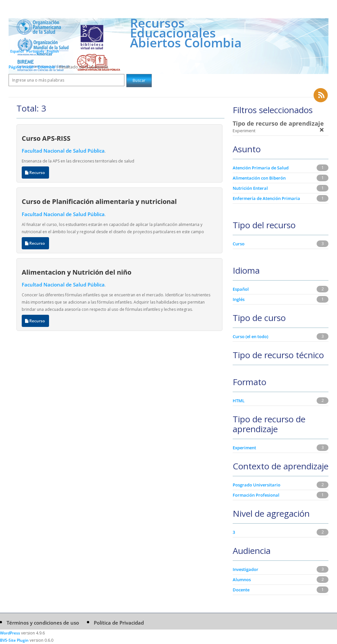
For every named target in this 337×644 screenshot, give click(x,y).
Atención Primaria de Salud (261, 168)
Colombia (47, 67)
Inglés (239, 299)
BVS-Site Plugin (14, 640)
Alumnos (242, 580)
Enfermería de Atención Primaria (266, 198)
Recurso (35, 173)
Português (35, 51)
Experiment (244, 448)
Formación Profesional (256, 495)
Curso (239, 244)
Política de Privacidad (119, 623)
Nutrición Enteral (250, 188)
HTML (239, 401)
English (53, 51)
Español (17, 51)
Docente (241, 590)
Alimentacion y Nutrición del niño (77, 272)
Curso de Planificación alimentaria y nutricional (99, 201)
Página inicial (21, 67)
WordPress (10, 633)
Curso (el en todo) (250, 336)
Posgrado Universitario (257, 485)
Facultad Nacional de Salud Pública (63, 151)
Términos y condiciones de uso (43, 623)
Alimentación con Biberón (259, 178)
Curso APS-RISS (46, 138)
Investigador (246, 569)
